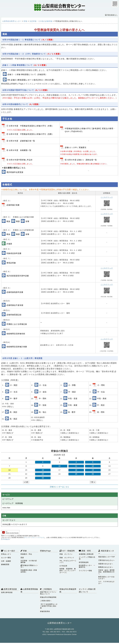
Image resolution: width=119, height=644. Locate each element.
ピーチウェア (8, 499)
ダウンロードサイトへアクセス (34, 538)
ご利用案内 (46, 589)
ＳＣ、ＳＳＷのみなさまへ (106, 582)
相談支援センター (106, 552)
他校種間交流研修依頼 (16, 334)
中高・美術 (102, 398)
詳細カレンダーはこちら (60, 487)
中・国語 (72, 392)
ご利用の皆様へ (46, 601)
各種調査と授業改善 (86, 554)
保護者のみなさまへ (106, 564)
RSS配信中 (6, 539)
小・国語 (14, 385)
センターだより (9, 520)
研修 (24, 551)
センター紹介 (8, 551)
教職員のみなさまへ (106, 567)
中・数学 (14, 398)
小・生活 (14, 392)
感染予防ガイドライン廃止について (48, 593)
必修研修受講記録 (14, 315)
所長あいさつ (6, 554)
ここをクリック (107, 197)
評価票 (9, 244)
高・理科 (101, 412)
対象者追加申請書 (14, 253)
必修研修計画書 (13, 205)
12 (93, 466)
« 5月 (26, 482)
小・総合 (43, 392)
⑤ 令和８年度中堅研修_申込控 (19, 160)
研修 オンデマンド (67, 558)
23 (43, 474)
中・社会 (101, 392)
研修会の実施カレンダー (29, 566)
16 (43, 470)
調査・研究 (85, 551)
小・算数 (72, 385)
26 (93, 474)
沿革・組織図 (6, 561)
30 (43, 478)
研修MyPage (45, 551)
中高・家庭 (73, 405)
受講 (22, 558)
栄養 (27, 221)
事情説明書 (11, 263)
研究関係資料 (84, 562)
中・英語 (101, 405)
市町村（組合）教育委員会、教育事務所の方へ (106, 572)
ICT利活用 (63, 566)
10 (59, 466)
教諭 (8, 221)
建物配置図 (5, 564)
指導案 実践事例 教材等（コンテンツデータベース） (68, 571)
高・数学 (72, 412)
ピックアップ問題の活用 (87, 558)
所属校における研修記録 (17, 324)
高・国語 (13, 412)
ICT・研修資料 (67, 551)
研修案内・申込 (26, 554)
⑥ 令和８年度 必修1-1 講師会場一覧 (81, 160)
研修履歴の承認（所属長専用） (29, 571)
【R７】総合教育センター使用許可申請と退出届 (49, 606)
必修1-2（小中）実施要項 (76, 147)
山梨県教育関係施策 (29, 590)
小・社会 (43, 385)
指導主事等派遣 (9, 589)
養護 (18, 221)
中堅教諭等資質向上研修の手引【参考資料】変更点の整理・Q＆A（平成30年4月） (90, 130)
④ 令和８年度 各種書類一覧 (19, 150)
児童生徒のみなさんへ (106, 560)
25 (76, 474)
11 (76, 466)
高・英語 (13, 419)
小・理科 (101, 385)
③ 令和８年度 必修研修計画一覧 (21, 141)
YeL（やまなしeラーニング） (68, 562)
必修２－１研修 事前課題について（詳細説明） (27, 74)
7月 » (93, 482)
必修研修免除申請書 (15, 292)
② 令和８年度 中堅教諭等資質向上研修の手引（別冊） (30, 134)
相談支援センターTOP (107, 557)
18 (76, 470)
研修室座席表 (45, 611)
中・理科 (43, 398)
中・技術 (43, 405)
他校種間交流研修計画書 (17, 347)
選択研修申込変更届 (15, 172)
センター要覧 (6, 558)
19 (93, 470)
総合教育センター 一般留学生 (87, 566)
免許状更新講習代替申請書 (18, 276)
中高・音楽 (73, 398)
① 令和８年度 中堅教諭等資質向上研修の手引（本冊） (30, 126)
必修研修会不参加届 (15, 305)
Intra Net (6, 508)
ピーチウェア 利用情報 (13, 503)
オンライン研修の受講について (87, 590)
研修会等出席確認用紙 (48, 597)
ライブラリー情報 (85, 571)
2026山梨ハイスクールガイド (15, 524)
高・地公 (43, 412)
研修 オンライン (66, 554)
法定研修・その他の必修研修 (29, 562)
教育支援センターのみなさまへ (106, 578)
